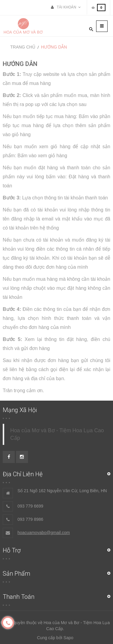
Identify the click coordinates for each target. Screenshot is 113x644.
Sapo (69, 638)
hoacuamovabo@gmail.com (44, 533)
